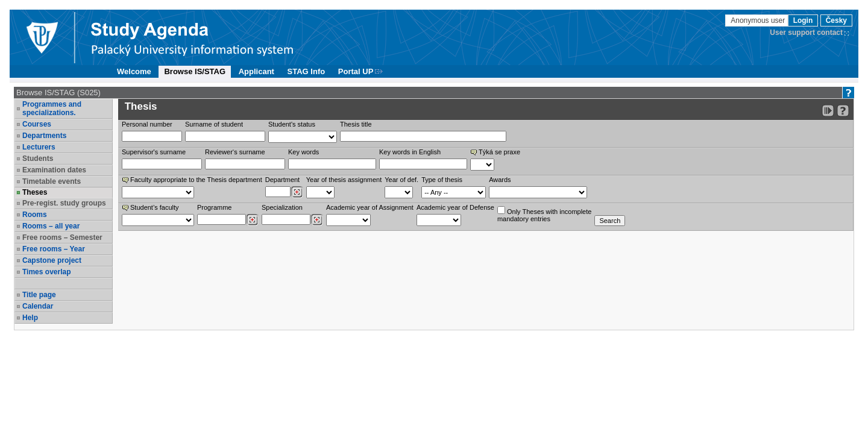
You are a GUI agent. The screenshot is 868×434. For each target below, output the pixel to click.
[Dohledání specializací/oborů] (317, 220)
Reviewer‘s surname (235, 152)
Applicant (256, 71)
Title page (39, 295)
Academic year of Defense (455, 207)
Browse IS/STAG (195, 71)
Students (38, 159)
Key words (303, 152)
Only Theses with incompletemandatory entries (544, 214)
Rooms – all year (51, 226)
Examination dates (54, 170)
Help (30, 318)
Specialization (282, 207)
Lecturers (39, 147)
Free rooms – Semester (62, 237)
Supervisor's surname (154, 152)
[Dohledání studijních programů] (252, 220)
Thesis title (356, 124)
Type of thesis (442, 180)
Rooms (35, 215)
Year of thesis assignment (344, 180)
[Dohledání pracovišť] (297, 192)
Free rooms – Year (54, 249)
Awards (500, 180)
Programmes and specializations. (52, 108)
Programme (214, 207)
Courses (37, 124)
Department (282, 180)
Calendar (38, 306)
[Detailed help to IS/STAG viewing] (843, 111)
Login (803, 20)
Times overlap (46, 272)
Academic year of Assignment (370, 207)
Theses (35, 192)
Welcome (134, 71)
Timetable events (52, 181)
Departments (44, 136)
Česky (836, 20)
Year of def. (401, 180)
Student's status (292, 124)
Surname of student (214, 124)
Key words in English (410, 152)
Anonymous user (759, 20)
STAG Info (307, 71)
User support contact (806, 33)
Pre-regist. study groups (64, 203)
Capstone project (52, 260)
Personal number (147, 124)
